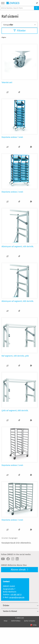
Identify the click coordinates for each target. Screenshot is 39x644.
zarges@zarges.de (17, 597)
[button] (7, 92)
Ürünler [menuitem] (6, 606)
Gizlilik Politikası (16, 621)
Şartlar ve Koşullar (30, 621)
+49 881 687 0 (16, 595)
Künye (6, 621)
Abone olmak (19, 570)
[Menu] (3, 3)
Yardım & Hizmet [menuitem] (10, 611)
